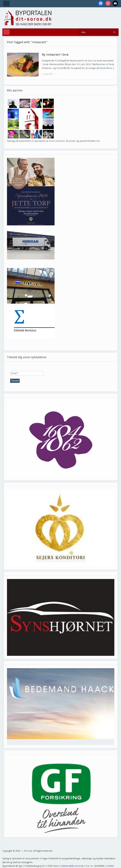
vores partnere (57, 141)
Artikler (111, 866)
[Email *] (27, 373)
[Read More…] (107, 68)
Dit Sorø (28, 851)
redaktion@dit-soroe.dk (72, 866)
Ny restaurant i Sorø (55, 55)
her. (98, 141)
